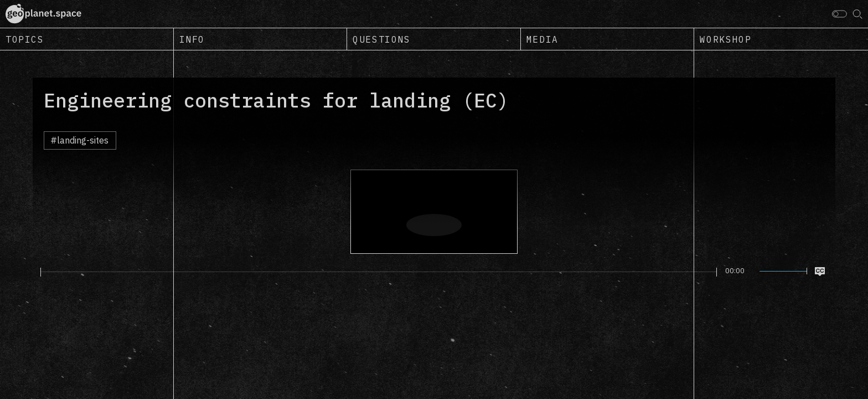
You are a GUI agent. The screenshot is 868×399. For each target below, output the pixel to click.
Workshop (725, 39)
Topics (25, 39)
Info (192, 39)
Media (542, 39)
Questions (381, 39)
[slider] (379, 272)
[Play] (34, 272)
